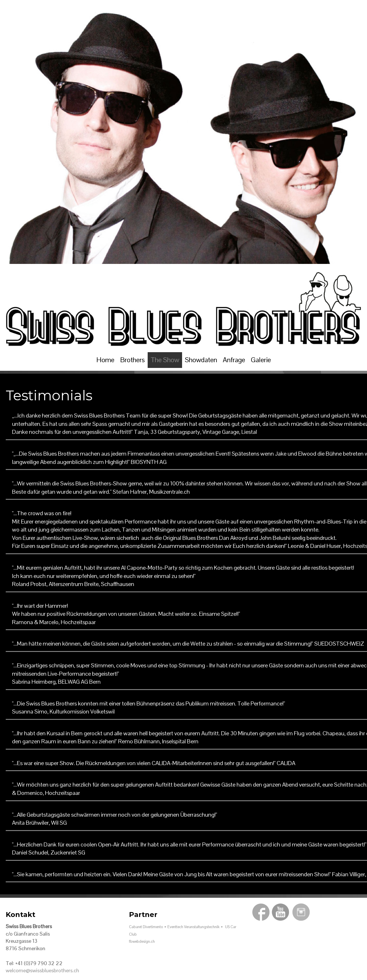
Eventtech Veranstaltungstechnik (194, 927)
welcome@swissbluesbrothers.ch (42, 970)
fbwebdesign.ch (142, 941)
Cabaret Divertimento (146, 927)
